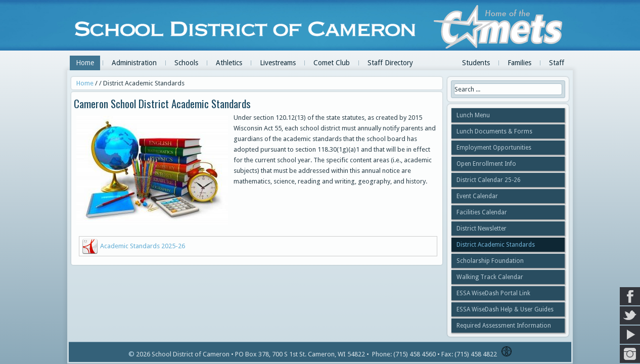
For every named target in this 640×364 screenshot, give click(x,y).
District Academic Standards (496, 245)
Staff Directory (390, 63)
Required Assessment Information (504, 326)
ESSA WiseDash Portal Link (493, 293)
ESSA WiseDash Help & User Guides (505, 309)
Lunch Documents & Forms (494, 131)
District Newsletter (482, 229)
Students (476, 63)
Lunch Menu (473, 115)
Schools (186, 63)
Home (85, 63)
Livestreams (278, 63)
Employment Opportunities (494, 148)
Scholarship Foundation (490, 261)
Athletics (229, 63)
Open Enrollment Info (486, 164)
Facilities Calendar (482, 212)
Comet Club (332, 63)
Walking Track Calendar (490, 277)
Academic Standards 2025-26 (143, 246)
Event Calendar (477, 196)
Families (519, 63)
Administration (134, 63)
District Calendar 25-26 (489, 180)
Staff (557, 63)
